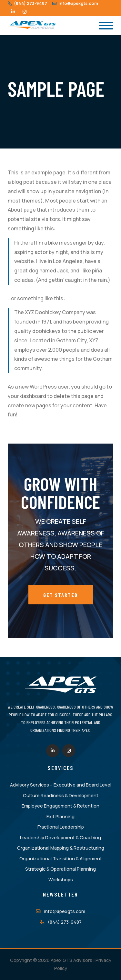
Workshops (61, 880)
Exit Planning (60, 816)
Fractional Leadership (61, 827)
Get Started (60, 595)
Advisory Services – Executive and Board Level (61, 785)
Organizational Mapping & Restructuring (61, 848)
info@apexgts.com (75, 3)
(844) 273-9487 (27, 3)
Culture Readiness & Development (61, 795)
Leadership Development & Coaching (60, 837)
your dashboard (27, 396)
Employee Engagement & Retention (60, 806)
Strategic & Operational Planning (60, 869)
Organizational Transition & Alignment (61, 859)
